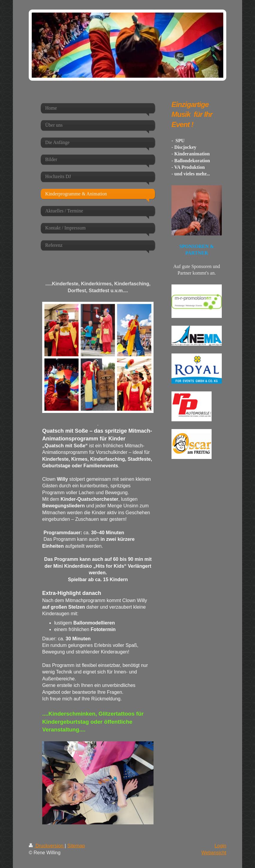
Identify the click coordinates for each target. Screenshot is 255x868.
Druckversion (47, 846)
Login (220, 846)
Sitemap (76, 846)
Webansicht (214, 853)
